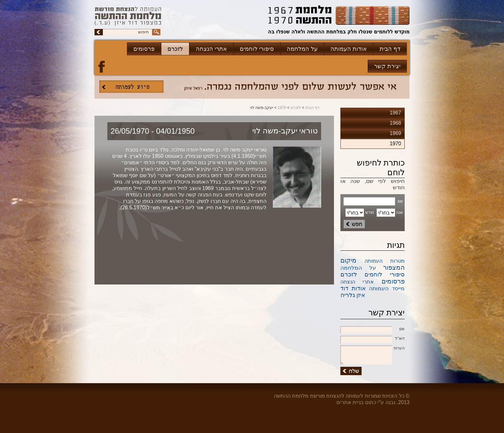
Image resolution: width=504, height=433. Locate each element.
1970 (282, 108)
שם (373, 329)
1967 (395, 113)
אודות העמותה (349, 49)
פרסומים (144, 49)
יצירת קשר (387, 66)
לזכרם (175, 49)
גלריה (348, 295)
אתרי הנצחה (211, 49)
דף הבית (390, 49)
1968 (395, 123)
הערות (373, 348)
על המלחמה (302, 49)
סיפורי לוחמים (257, 49)
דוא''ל (373, 339)
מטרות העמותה (385, 261)
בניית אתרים (350, 402)
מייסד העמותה (387, 289)
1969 (395, 133)
